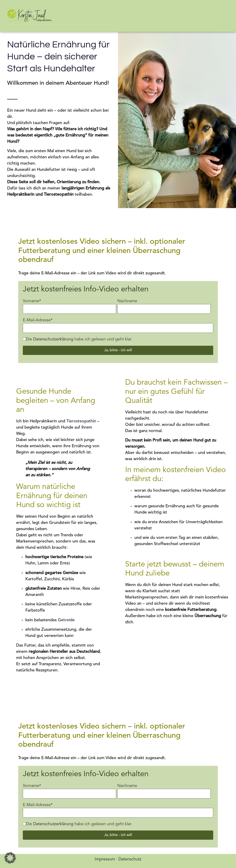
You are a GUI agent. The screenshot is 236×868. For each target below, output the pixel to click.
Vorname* (32, 301)
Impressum (105, 859)
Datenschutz (130, 859)
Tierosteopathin (81, 421)
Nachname (127, 301)
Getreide (66, 620)
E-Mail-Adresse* (38, 320)
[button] (10, 858)
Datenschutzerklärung (53, 339)
